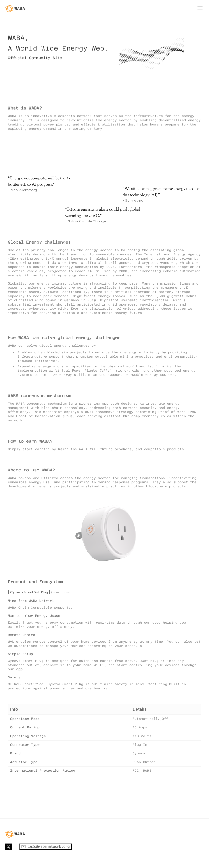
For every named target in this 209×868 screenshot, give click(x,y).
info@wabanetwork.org (46, 861)
